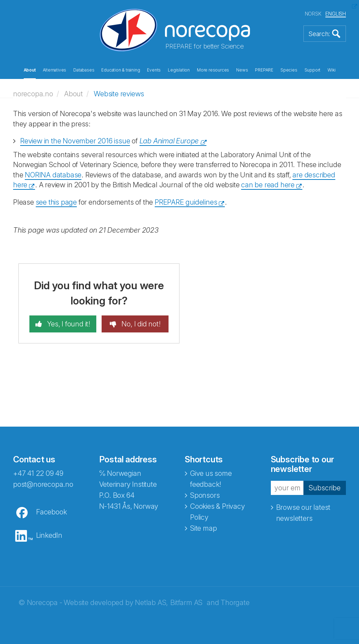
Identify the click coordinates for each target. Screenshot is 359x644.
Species (289, 70)
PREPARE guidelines (186, 202)
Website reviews (119, 94)
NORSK (313, 14)
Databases (84, 70)
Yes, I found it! (68, 324)
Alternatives (55, 70)
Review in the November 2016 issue (75, 141)
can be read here (268, 185)
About (30, 70)
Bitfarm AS (186, 603)
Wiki (331, 70)
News (242, 70)
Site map (203, 528)
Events (154, 70)
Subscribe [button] (325, 488)
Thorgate (235, 603)
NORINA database (53, 175)
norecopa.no (33, 94)
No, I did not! (140, 324)
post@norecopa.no (43, 484)
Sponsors (205, 495)
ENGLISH (336, 14)
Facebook (51, 512)
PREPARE (264, 70)
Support (313, 70)
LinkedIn (49, 535)
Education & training (121, 70)
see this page (56, 202)
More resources (213, 70)
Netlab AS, (151, 603)
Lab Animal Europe (169, 141)
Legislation (179, 70)
